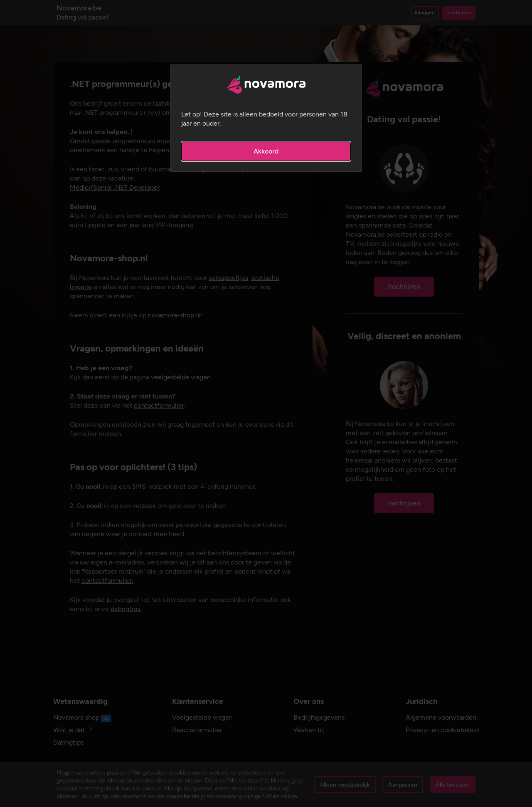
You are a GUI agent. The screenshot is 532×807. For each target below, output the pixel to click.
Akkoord (266, 151)
